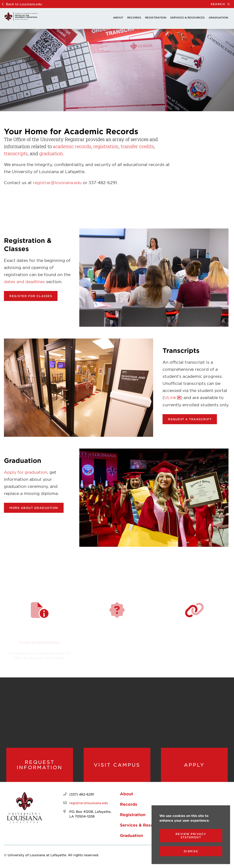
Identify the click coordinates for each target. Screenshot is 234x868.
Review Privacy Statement (191, 836)
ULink (170, 397)
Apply (194, 765)
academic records (72, 146)
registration (106, 146)
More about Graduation (34, 508)
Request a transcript (190, 419)
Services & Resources (187, 17)
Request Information (40, 765)
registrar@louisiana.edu (57, 183)
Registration (156, 17)
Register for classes (31, 296)
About (118, 17)
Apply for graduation (26, 472)
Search (222, 4)
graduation (51, 153)
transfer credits (137, 146)
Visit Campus (117, 765)
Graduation (218, 17)
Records (134, 17)
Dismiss (191, 851)
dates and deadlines (24, 282)
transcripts (16, 153)
